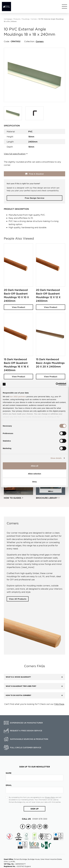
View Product (19, 307)
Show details (56, 458)
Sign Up (35, 809)
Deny (35, 482)
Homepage (8, 19)
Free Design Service (35, 198)
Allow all (35, 466)
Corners (34, 19)
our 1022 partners (18, 396)
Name (9, 773)
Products (17, 19)
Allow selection (34, 474)
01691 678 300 (35, 819)
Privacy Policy (50, 797)
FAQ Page (59, 704)
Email (9, 785)
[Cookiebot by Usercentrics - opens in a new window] (56, 384)
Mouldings (26, 19)
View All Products (18, 599)
